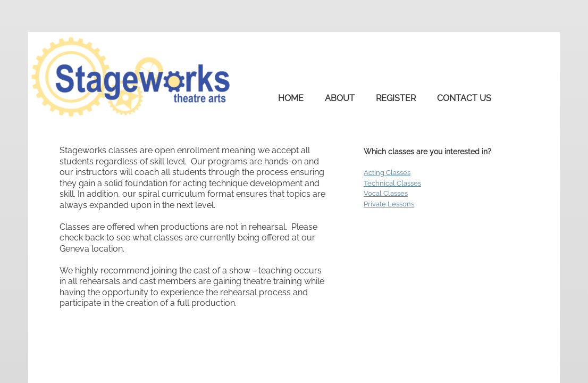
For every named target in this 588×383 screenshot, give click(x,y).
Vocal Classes (386, 193)
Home (291, 98)
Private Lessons (389, 204)
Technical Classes (392, 183)
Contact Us (464, 98)
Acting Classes (387, 173)
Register (396, 98)
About (340, 98)
